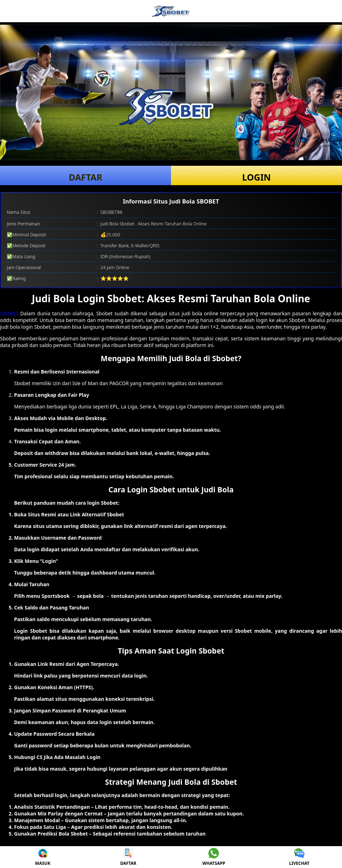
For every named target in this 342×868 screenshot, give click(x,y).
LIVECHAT (299, 857)
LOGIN (256, 177)
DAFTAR (85, 177)
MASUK (43, 857)
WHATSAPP (214, 857)
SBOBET (9, 313)
